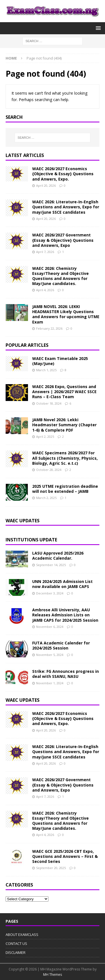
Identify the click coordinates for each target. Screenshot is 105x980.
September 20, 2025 (51, 868)
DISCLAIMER (16, 952)
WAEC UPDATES (23, 700)
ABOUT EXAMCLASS (22, 935)
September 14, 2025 (51, 565)
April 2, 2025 (45, 437)
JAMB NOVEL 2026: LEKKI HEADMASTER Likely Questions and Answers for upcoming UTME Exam (66, 314)
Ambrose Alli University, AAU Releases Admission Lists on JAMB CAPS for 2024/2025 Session (65, 615)
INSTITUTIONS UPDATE (31, 540)
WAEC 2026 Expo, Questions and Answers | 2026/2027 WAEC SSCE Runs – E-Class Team (64, 392)
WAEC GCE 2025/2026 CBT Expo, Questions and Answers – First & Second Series (65, 856)
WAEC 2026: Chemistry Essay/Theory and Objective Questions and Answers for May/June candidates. (60, 276)
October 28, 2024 (49, 470)
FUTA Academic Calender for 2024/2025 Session (61, 645)
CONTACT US (16, 943)
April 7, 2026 (45, 252)
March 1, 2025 (46, 370)
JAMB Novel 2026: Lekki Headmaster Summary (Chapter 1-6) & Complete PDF (64, 425)
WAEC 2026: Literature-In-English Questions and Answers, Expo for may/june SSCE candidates (66, 207)
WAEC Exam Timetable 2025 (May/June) (60, 361)
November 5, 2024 (50, 655)
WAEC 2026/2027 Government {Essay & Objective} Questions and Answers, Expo (63, 240)
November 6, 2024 (50, 627)
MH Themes (53, 975)
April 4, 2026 (45, 290)
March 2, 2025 (46, 498)
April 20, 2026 (46, 185)
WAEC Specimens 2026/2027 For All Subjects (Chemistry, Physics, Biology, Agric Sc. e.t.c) (65, 458)
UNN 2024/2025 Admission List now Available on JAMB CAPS (62, 584)
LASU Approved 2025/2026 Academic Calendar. (58, 556)
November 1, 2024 (50, 683)
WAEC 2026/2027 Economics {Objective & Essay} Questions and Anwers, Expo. (63, 174)
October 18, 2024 (49, 403)
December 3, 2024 (50, 593)
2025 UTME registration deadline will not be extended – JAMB (65, 489)
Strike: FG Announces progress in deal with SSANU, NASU (66, 674)
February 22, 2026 (49, 328)
